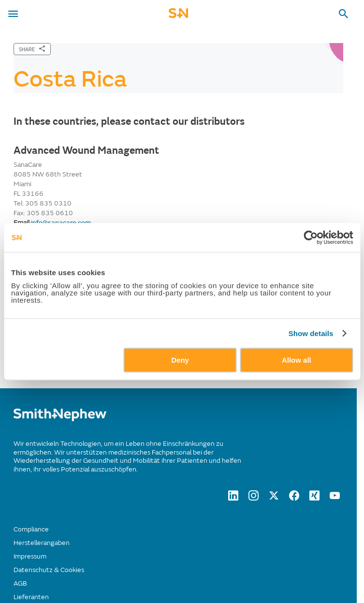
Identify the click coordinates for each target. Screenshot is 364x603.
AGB (20, 583)
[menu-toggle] (13, 14)
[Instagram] (254, 498)
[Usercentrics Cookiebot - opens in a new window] (311, 237)
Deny (180, 360)
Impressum (30, 556)
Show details (311, 333)
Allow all (297, 360)
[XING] (314, 498)
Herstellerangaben (42, 543)
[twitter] (274, 498)
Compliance (31, 529)
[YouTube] (335, 498)
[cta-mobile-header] (178, 16)
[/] (60, 419)
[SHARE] (32, 49)
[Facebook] (294, 498)
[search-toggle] (344, 14)
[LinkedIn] (233, 498)
